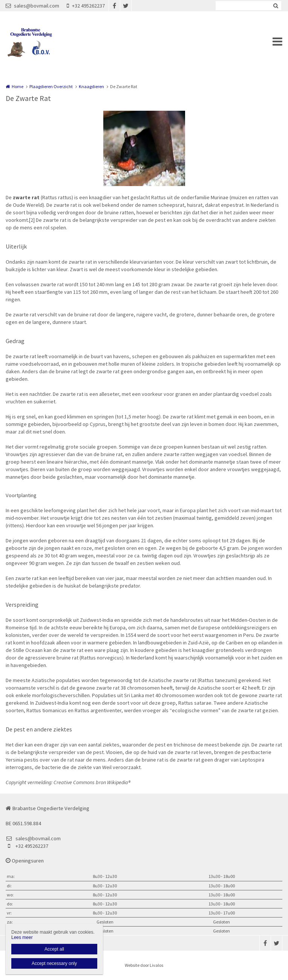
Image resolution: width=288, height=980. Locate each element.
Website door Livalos (144, 965)
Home (18, 86)
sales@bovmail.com (32, 6)
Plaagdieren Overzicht (51, 86)
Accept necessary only (54, 963)
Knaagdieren (91, 86)
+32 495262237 (86, 6)
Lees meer (22, 937)
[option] (144, 148)
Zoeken (276, 6)
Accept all (54, 949)
